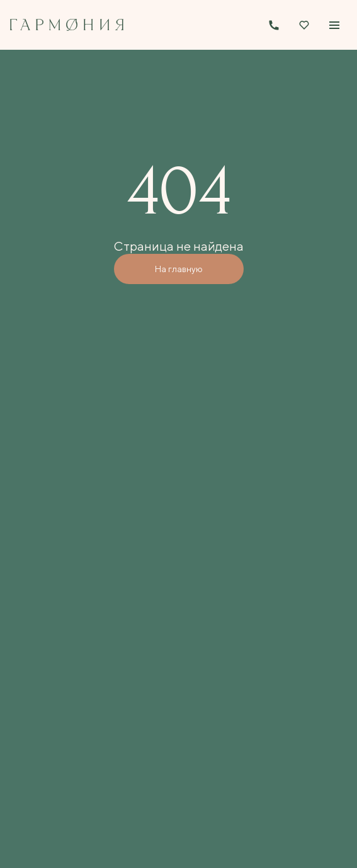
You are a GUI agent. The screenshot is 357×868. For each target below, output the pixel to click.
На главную (179, 269)
